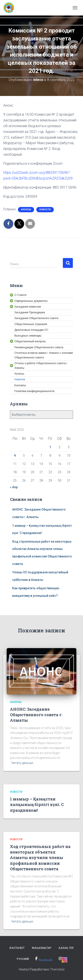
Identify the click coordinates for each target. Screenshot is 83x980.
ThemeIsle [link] (57, 969)
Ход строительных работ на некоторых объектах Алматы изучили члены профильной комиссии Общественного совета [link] (40, 858)
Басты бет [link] (17, 948)
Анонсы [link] (26, 210)
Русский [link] (23, 959)
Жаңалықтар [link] (42, 948)
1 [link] (50, 447)
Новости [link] (45, 210)
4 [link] (15, 456)
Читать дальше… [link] (23, 763)
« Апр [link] (14, 487)
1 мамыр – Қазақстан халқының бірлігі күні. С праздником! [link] (37, 804)
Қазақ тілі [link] (66, 948)
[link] (11, 8)
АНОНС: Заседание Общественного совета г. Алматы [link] (36, 715)
